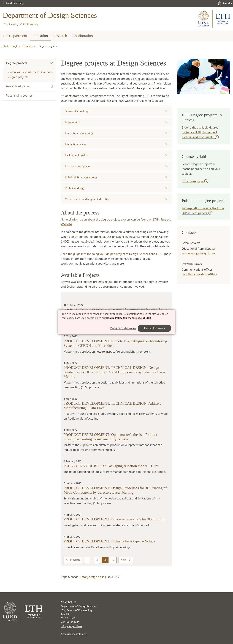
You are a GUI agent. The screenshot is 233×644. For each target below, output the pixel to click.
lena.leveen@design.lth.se (198, 254)
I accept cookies (154, 328)
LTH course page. (195, 182)
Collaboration (83, 36)
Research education (29, 87)
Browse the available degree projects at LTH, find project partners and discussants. (200, 133)
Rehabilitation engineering (116, 177)
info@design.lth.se (93, 577)
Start (5, 46)
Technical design (116, 188)
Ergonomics (116, 122)
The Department (15, 36)
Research (60, 36)
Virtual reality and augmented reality (116, 199)
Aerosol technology (116, 111)
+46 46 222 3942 (70, 623)
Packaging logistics (116, 155)
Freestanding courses (19, 96)
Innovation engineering (116, 133)
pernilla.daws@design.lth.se (199, 275)
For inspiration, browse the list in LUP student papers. (203, 211)
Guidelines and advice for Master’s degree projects (30, 75)
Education (40, 36)
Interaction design (116, 144)
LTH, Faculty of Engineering (20, 25)
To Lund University (13, 3)
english (16, 46)
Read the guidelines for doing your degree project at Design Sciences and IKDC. (112, 254)
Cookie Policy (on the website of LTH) (129, 318)
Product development (116, 166)
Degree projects (29, 63)
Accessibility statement (74, 634)
